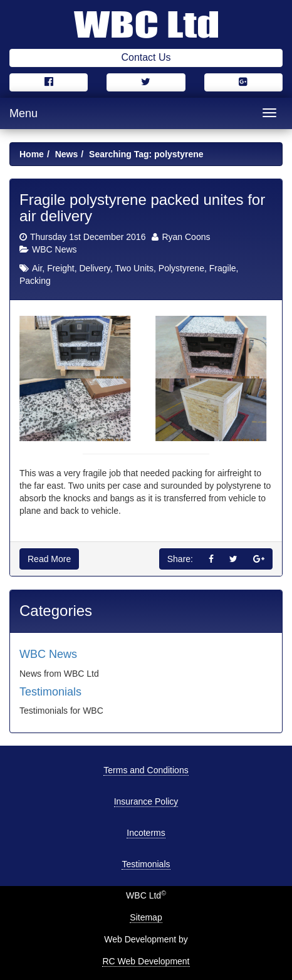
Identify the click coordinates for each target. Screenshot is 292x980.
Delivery (95, 268)
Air (37, 268)
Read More (49, 559)
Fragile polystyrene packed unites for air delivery (142, 208)
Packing (35, 281)
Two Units (134, 268)
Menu (23, 113)
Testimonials (50, 692)
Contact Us (146, 57)
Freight (61, 268)
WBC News (55, 249)
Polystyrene (181, 268)
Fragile (223, 268)
